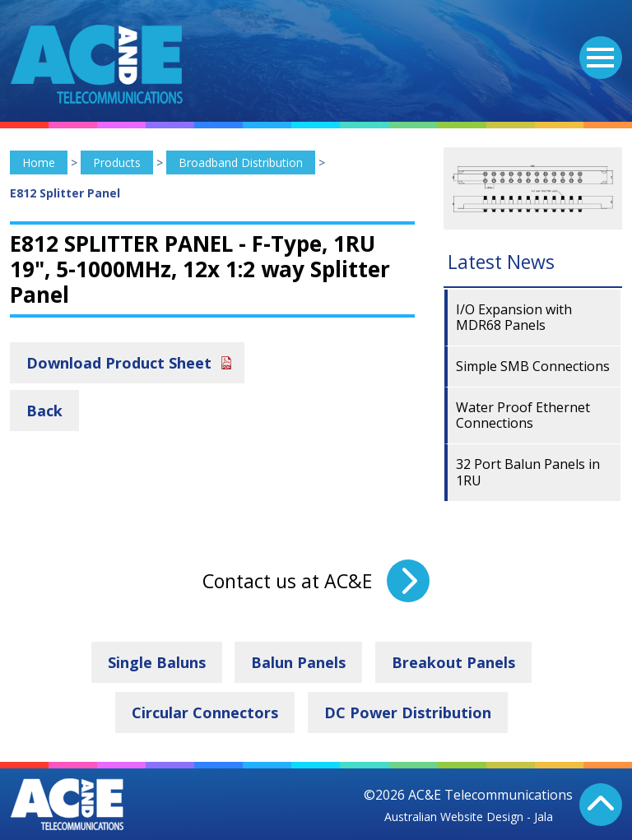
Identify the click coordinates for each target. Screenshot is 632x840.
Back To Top (601, 805)
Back (44, 411)
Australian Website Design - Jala (469, 817)
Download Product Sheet (119, 363)
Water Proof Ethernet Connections (523, 415)
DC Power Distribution (408, 712)
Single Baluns (157, 662)
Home (39, 162)
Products (117, 162)
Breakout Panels (453, 662)
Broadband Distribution (241, 162)
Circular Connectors (205, 712)
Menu (597, 48)
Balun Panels (298, 662)
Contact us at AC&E (287, 581)
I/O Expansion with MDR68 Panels (514, 317)
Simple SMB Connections (533, 366)
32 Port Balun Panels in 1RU (528, 472)
